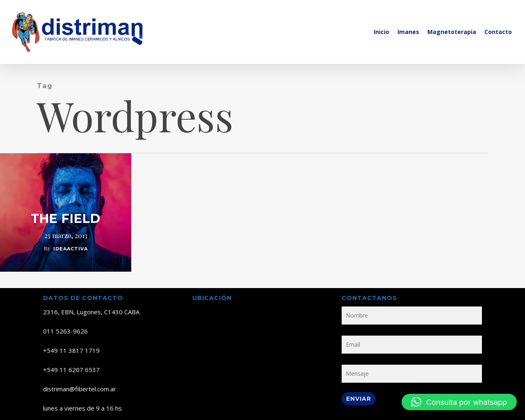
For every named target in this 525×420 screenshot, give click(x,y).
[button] (459, 402)
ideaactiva (71, 249)
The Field (66, 219)
